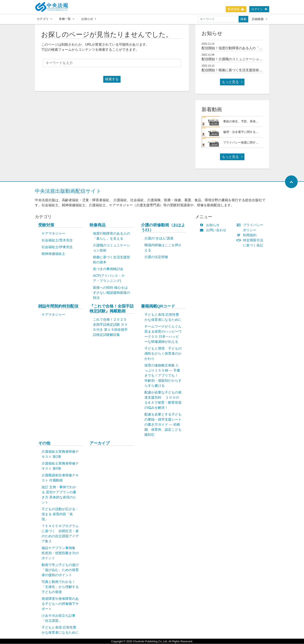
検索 (243, 19)
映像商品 (98, 225)
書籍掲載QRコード (158, 306)
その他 (44, 443)
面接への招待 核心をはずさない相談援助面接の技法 (111, 293)
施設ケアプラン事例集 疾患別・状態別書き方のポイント (60, 553)
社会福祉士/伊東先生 (57, 247)
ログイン (259, 9)
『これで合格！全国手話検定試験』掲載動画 (112, 309)
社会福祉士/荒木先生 (57, 240)
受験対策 (46, 225)
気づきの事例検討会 (108, 269)
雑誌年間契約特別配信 (58, 306)
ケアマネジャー (53, 234)
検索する (112, 79)
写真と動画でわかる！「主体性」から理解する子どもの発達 (60, 587)
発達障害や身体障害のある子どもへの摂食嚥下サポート (60, 604)
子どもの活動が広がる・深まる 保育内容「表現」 (60, 514)
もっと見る (232, 82)
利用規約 (248, 235)
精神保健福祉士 (53, 254)
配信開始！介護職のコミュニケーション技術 (235, 59)
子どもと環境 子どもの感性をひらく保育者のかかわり (163, 354)
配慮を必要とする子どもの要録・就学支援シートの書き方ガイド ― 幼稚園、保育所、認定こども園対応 (163, 425)
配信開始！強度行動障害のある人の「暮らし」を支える (244, 48)
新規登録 (236, 9)
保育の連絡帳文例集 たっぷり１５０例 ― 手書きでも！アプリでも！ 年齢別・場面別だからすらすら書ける (163, 376)
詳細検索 (260, 19)
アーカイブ (100, 443)
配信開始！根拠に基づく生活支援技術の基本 (235, 70)
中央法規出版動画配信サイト (68, 191)
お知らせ (89, 19)
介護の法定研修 (156, 257)
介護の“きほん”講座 (159, 239)
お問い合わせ (214, 230)
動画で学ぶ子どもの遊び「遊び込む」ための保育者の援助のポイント (60, 570)
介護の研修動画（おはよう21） (163, 228)
